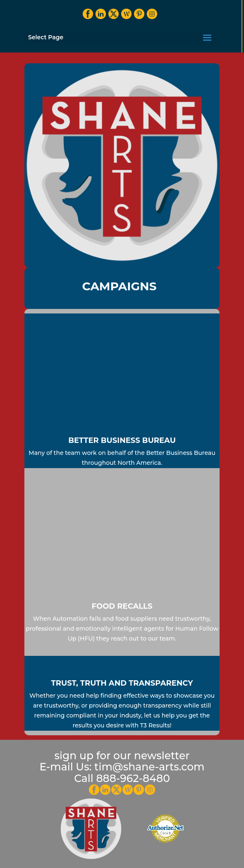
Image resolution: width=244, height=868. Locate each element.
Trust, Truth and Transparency (122, 683)
